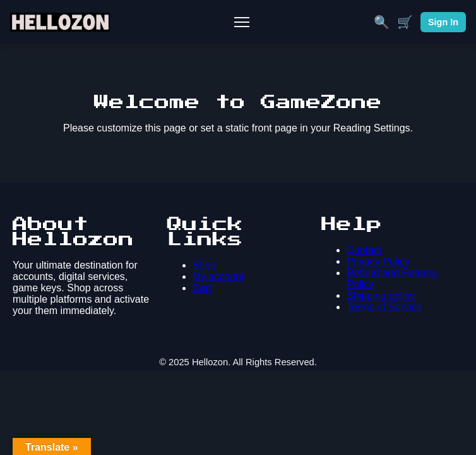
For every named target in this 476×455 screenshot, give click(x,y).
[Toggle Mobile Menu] (242, 22)
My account (218, 276)
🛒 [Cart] (405, 22)
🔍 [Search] (382, 22)
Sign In (443, 22)
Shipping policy (381, 295)
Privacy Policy (378, 261)
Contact (364, 250)
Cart (202, 288)
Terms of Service (384, 307)
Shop (204, 265)
